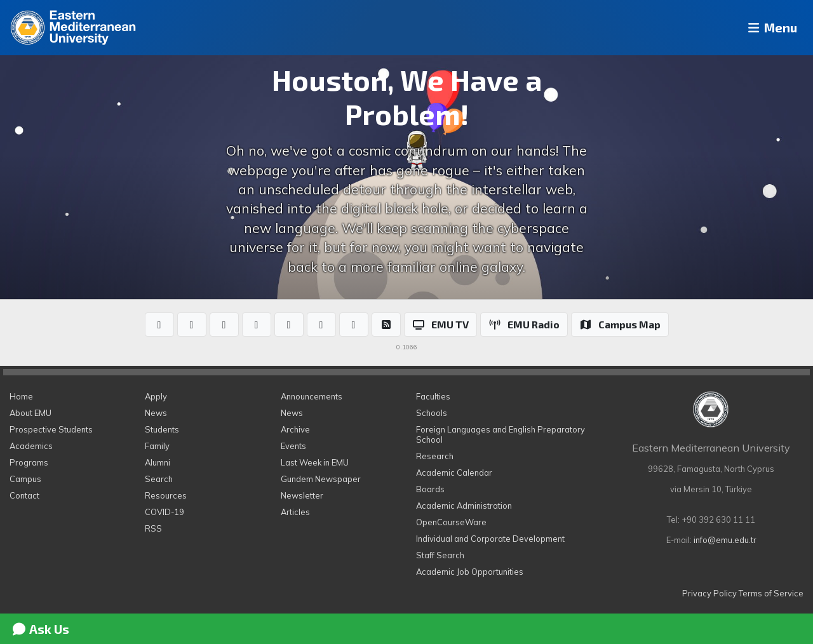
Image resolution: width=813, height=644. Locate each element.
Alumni (158, 462)
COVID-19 (165, 512)
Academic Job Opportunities (470, 572)
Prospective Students (51, 429)
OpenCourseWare (451, 522)
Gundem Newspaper (321, 479)
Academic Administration (464, 506)
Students (162, 429)
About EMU (30, 413)
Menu (766, 28)
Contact (24, 495)
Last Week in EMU (315, 462)
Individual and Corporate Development (490, 539)
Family (157, 446)
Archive (295, 429)
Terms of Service (771, 593)
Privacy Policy (709, 593)
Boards (430, 489)
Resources (166, 495)
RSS (153, 528)
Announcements (312, 396)
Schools (432, 413)
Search (159, 479)
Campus (25, 479)
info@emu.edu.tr (725, 540)
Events (293, 446)
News (156, 413)
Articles (295, 512)
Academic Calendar (454, 473)
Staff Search (440, 555)
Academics (31, 446)
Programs (29, 462)
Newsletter (302, 495)
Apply (156, 396)
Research (435, 456)
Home (21, 396)
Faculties (433, 396)
